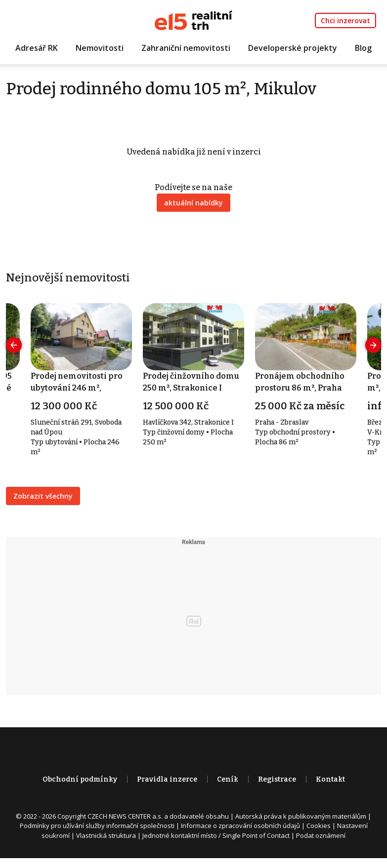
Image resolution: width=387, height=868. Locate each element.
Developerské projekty (293, 48)
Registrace (277, 779)
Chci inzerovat (345, 20)
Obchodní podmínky (80, 779)
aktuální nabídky (193, 203)
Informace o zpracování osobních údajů (240, 826)
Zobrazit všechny (43, 496)
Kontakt (330, 779)
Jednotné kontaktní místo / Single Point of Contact (216, 835)
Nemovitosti (100, 48)
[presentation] (14, 345)
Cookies (319, 826)
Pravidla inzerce (167, 779)
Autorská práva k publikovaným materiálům (301, 816)
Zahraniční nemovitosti (186, 48)
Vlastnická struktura (106, 835)
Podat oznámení (321, 835)
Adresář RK (37, 48)
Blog (363, 48)
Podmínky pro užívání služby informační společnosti (97, 826)
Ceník (228, 779)
